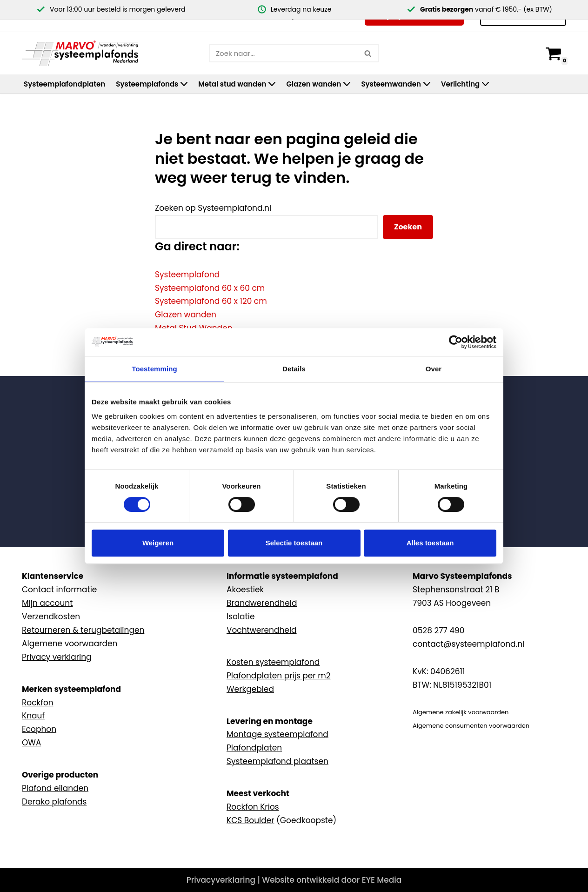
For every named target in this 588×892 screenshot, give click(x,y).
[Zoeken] (284, 53)
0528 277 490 (438, 630)
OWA (31, 743)
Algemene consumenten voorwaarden (471, 726)
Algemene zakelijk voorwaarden (461, 712)
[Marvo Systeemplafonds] (82, 53)
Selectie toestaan (294, 543)
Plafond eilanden (55, 788)
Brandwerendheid (262, 603)
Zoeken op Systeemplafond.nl (213, 208)
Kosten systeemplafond (273, 662)
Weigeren (158, 543)
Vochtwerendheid (262, 630)
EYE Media (382, 880)
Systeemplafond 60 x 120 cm (211, 301)
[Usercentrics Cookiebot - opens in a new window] (456, 342)
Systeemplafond (187, 275)
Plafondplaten (254, 748)
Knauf (33, 716)
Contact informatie (59, 590)
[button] (184, 84)
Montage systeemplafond (277, 734)
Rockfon (38, 703)
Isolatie (241, 617)
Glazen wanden (186, 315)
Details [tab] (294, 369)
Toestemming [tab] (154, 369)
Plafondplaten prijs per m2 (279, 676)
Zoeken (408, 227)
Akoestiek (245, 590)
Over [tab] (434, 369)
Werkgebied (250, 689)
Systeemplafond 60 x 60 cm (210, 288)
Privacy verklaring (57, 657)
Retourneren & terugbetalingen (83, 630)
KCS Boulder (251, 820)
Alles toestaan (430, 543)
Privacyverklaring (221, 880)
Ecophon (39, 729)
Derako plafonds (54, 802)
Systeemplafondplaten (64, 84)
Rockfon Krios (253, 807)
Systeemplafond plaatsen (277, 761)
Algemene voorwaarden (70, 644)
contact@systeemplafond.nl (468, 644)
